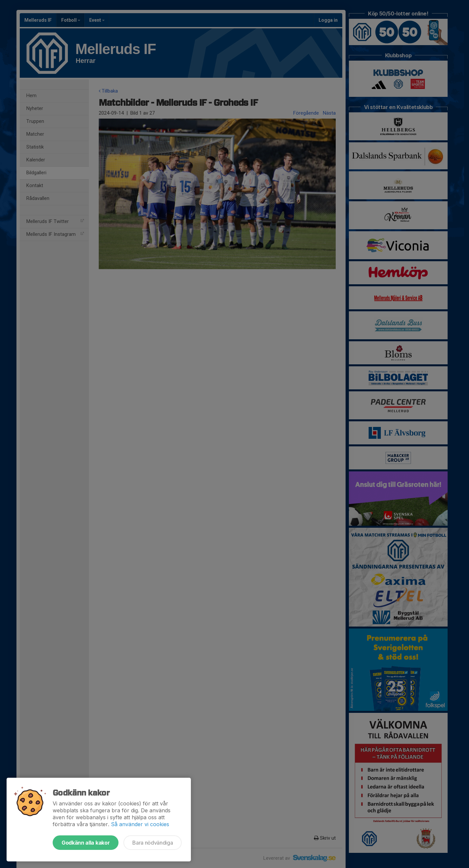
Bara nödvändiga (153, 843)
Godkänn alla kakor (86, 843)
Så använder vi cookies (140, 824)
